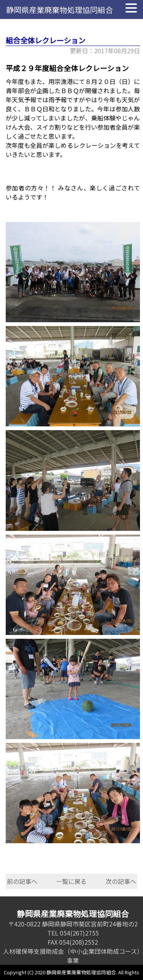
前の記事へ (22, 881)
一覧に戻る (71, 881)
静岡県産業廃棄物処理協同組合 (59, 10)
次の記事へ (121, 881)
